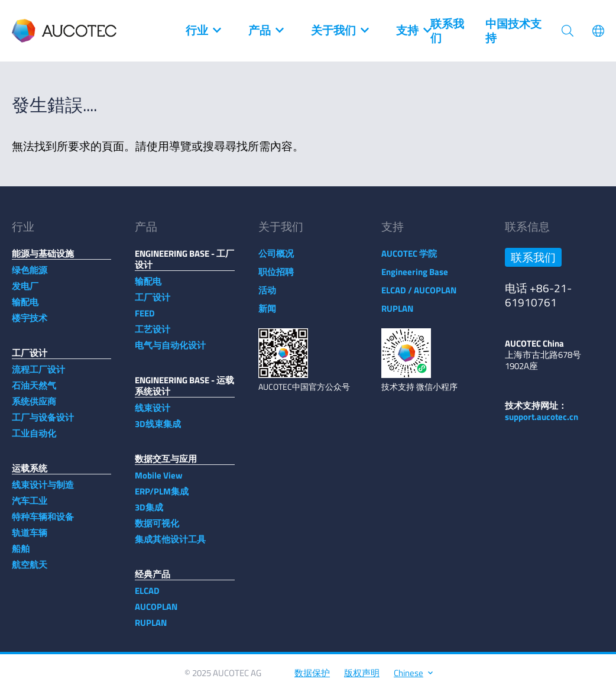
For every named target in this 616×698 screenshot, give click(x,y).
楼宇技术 (30, 324)
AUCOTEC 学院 (409, 259)
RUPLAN (151, 628)
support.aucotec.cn (542, 423)
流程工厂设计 (38, 375)
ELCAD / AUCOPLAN (419, 296)
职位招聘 (276, 278)
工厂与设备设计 (43, 423)
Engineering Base (415, 278)
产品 (265, 31)
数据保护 (312, 679)
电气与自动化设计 (170, 351)
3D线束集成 (158, 430)
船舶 (21, 555)
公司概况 (276, 259)
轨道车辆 (30, 539)
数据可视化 (157, 529)
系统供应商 (34, 407)
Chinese (413, 679)
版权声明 (362, 679)
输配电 (25, 308)
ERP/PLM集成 (162, 497)
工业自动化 (34, 439)
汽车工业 (30, 507)
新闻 (267, 314)
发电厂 (25, 292)
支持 (413, 31)
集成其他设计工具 (170, 545)
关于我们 (339, 31)
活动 (267, 296)
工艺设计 (153, 335)
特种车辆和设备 (43, 523)
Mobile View (159, 481)
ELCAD (147, 597)
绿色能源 (30, 276)
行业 (203, 31)
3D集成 (149, 513)
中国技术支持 (513, 31)
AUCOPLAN (156, 613)
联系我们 (447, 31)
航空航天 (30, 571)
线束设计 (153, 414)
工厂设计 (153, 303)
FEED (145, 319)
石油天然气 (34, 391)
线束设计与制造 (43, 491)
